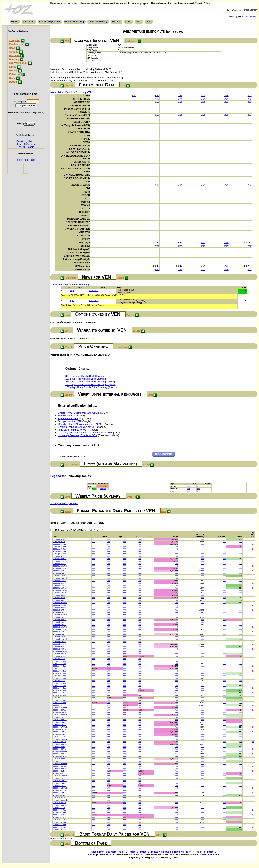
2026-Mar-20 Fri (59, 573)
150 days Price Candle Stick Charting (86, 379)
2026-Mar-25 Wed (60, 566)
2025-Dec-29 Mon (60, 712)
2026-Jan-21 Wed (60, 673)
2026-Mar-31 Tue (59, 556)
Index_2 (133, 852)
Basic (12, 78)
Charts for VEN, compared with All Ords (79, 413)
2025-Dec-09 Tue (60, 742)
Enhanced (15, 74)
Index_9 (211, 852)
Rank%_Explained (49, 21)
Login (245, 17)
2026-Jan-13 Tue (59, 688)
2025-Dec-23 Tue (60, 717)
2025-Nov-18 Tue (60, 778)
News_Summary (98, 21)
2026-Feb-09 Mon (60, 644)
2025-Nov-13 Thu (60, 786)
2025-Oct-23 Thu (59, 822)
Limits (13, 67)
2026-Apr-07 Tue (59, 549)
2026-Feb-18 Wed (60, 627)
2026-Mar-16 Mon (60, 583)
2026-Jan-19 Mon (60, 678)
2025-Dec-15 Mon (60, 732)
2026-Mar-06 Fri (59, 598)
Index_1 (122, 852)
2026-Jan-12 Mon (60, 690)
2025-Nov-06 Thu (60, 798)
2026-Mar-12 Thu (59, 588)
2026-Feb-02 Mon (60, 656)
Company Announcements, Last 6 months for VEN (85, 432)
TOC (67, 41)
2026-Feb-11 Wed (60, 639)
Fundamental (17, 44)
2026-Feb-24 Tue (59, 617)
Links (149, 21)
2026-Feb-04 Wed (60, 651)
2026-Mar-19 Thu (59, 576)
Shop (128, 21)
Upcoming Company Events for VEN (78, 435)
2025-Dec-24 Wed (60, 715)
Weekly (13, 70)
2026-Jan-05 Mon (60, 703)
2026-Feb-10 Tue (59, 642)
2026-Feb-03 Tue (59, 654)
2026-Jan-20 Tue (59, 676)
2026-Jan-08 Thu (59, 695)
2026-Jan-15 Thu (59, 683)
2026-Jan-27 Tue (59, 666)
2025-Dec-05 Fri (59, 747)
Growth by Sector (26, 141)
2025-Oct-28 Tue (59, 815)
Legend (56, 476)
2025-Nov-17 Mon (60, 781)
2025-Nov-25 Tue (60, 766)
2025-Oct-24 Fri (59, 820)
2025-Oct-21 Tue (59, 827)
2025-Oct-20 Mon (60, 830)
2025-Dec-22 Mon (60, 720)
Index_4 (156, 852)
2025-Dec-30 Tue (60, 710)
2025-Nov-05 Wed (60, 800)
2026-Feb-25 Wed (60, 615)
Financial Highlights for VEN (73, 430)
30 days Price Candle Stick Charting (85, 376)
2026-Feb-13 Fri (59, 634)
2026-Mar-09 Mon (60, 595)
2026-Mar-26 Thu (59, 564)
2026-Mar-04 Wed (60, 603)
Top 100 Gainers (26, 144)
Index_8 (200, 852)
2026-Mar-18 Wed (60, 578)
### (134, 95)
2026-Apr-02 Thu (59, 551)
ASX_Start (29, 21)
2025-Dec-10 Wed (60, 739)
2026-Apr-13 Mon (60, 539)
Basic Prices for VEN (62, 839)
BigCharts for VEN (68, 418)
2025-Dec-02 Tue (60, 754)
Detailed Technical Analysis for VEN (77, 427)
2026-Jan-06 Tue (59, 700)
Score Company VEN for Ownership (70, 285)
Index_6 (178, 852)
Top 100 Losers (26, 147)
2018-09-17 (94, 301)
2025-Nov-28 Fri (59, 759)
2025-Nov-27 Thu (60, 761)
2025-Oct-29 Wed (60, 812)
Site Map (111, 852)
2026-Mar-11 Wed (60, 590)
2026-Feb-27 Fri (59, 610)
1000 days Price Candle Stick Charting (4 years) (91, 387)
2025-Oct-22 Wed (60, 825)
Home (15, 21)
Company (15, 40)
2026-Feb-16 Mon (60, 632)
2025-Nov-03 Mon (60, 805)
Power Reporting (74, 21)
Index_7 (189, 852)
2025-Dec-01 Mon (60, 756)
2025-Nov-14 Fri (59, 783)
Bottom (13, 82)
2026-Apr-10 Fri (59, 542)
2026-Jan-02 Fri (59, 705)
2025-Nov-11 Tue (60, 790)
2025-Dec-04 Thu (60, 749)
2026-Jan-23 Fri (59, 669)
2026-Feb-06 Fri (59, 647)
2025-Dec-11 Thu (60, 737)
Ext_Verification (18, 63)
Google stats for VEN (69, 421)
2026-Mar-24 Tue (59, 568)
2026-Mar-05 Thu (59, 600)
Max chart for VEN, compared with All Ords (81, 424)
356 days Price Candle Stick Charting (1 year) (90, 382)
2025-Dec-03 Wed (60, 751)
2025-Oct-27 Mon (60, 817)
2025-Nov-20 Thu (60, 773)
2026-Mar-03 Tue (59, 605)
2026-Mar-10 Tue (59, 593)
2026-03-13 (94, 291)
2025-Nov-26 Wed (60, 764)
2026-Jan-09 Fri (59, 693)
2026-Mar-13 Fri (59, 586)
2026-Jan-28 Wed (60, 664)
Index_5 (167, 852)
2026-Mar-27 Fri (59, 561)
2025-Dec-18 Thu (60, 725)
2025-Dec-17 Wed (60, 727)
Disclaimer (98, 852)
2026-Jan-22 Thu (59, 671)
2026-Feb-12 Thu (59, 637)
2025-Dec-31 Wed (60, 708)
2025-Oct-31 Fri (59, 808)
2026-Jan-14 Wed (60, 686)
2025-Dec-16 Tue (60, 729)
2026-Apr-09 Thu (59, 544)
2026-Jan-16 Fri (59, 681)
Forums (116, 21)
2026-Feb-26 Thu (59, 612)
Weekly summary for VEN (64, 503)
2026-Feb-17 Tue (59, 629)
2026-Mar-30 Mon (60, 559)
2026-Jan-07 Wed (60, 698)
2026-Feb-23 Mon (60, 620)
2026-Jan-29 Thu (59, 661)
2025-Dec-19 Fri (59, 722)
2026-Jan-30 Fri (59, 659)
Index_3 (145, 852)
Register (252, 17)
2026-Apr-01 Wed (60, 554)
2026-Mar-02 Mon (60, 608)
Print (139, 21)
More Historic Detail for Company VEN (71, 92)
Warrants (14, 55)
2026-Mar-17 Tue (59, 581)
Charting (14, 59)
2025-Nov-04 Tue (60, 803)
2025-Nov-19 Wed (60, 776)
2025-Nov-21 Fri (59, 771)
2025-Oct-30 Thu (59, 810)
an (71, 291)
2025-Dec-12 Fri (59, 734)
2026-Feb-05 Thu (59, 649)
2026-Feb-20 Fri (59, 622)
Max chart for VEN (68, 416)
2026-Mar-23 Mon (60, 571)
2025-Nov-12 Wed (60, 788)
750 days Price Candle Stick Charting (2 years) (91, 384)
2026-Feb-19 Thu (59, 625)
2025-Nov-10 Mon (60, 793)
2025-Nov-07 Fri (59, 795)
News (12, 48)
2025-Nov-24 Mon (60, 769)
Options (14, 52)
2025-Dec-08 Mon (60, 744)
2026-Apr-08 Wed (60, 547)
